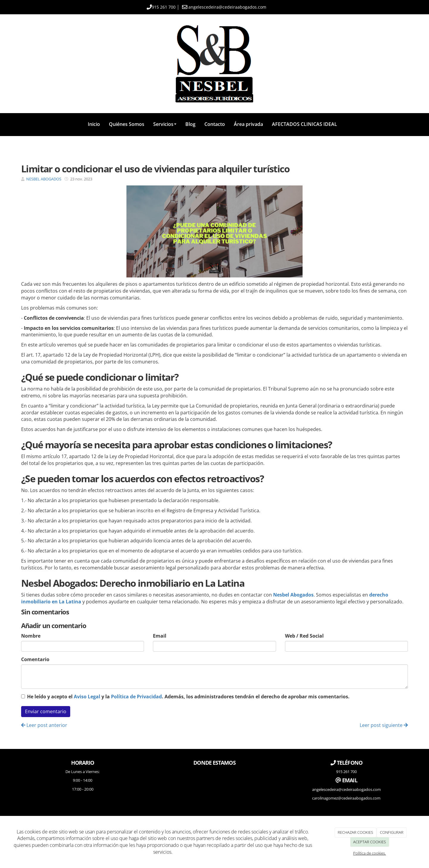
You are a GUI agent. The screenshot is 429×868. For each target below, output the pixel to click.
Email (160, 636)
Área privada (248, 124)
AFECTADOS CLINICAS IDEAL (304, 124)
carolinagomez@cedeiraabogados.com (346, 798)
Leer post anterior (44, 725)
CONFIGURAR (392, 832)
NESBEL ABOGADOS (44, 179)
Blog (190, 124)
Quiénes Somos (127, 124)
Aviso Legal (87, 697)
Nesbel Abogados (293, 595)
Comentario (35, 659)
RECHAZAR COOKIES (355, 832)
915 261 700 (164, 7)
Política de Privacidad (136, 697)
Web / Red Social (304, 636)
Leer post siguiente (384, 725)
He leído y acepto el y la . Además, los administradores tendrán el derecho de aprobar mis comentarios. (188, 697)
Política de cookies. (369, 853)
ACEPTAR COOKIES (369, 842)
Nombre (31, 636)
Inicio (94, 124)
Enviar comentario (46, 711)
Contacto (215, 124)
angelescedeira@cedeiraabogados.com (227, 7)
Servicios (165, 124)
